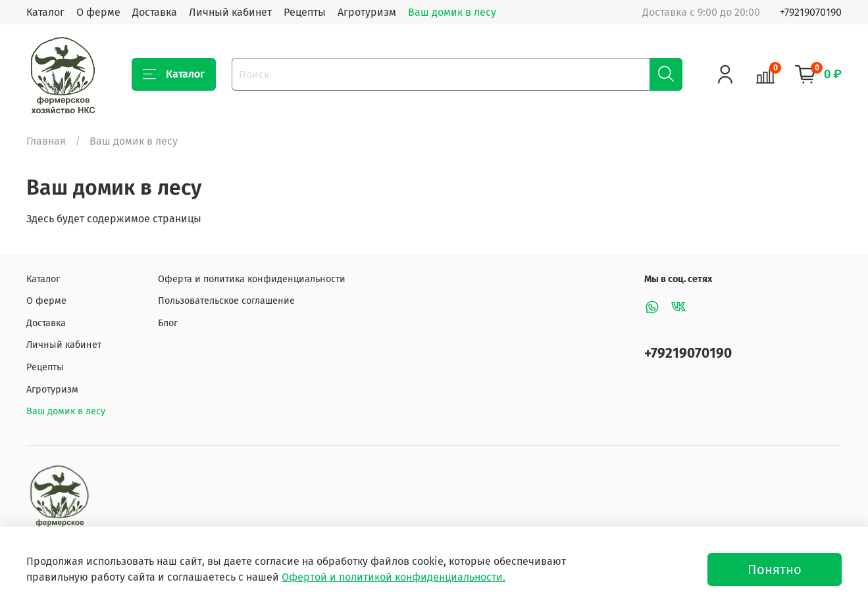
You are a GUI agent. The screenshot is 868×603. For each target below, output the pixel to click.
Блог (168, 323)
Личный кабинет (230, 12)
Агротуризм (367, 12)
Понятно (775, 569)
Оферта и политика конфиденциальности (252, 279)
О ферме (98, 12)
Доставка (155, 12)
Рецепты (305, 12)
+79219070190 (811, 12)
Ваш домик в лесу (452, 12)
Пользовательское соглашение (226, 301)
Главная (46, 141)
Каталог (45, 12)
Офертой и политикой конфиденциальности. (394, 577)
